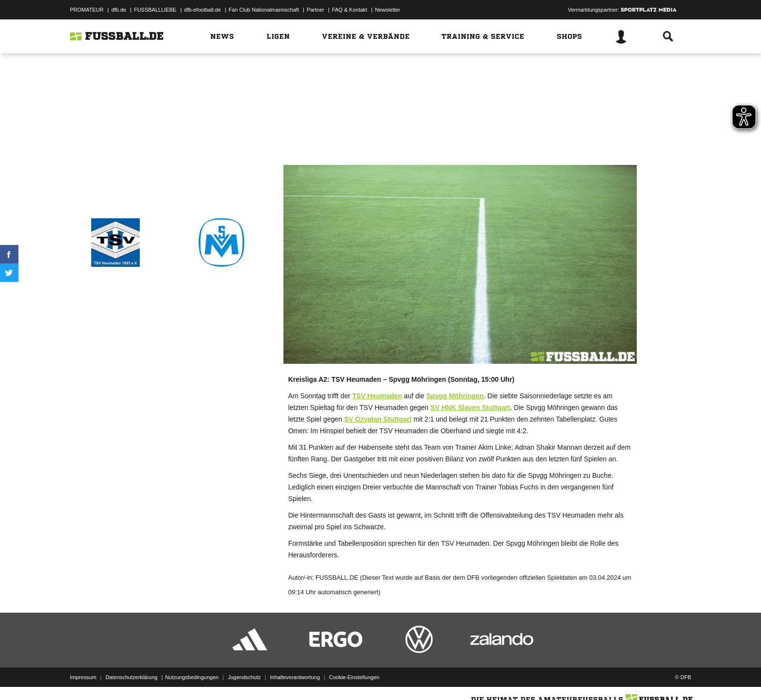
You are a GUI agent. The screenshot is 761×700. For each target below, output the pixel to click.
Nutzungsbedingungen (192, 677)
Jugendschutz (244, 677)
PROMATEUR (87, 10)
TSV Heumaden (377, 396)
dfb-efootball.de (202, 10)
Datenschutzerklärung (131, 677)
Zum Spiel (377, 122)
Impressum (83, 677)
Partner (315, 10)
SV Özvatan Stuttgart (378, 419)
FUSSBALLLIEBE (155, 10)
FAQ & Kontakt (350, 10)
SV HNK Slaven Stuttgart (470, 407)
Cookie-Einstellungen (354, 677)
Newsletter (388, 10)
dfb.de (119, 10)
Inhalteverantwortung (295, 677)
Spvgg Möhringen (455, 396)
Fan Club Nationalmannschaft (264, 10)
